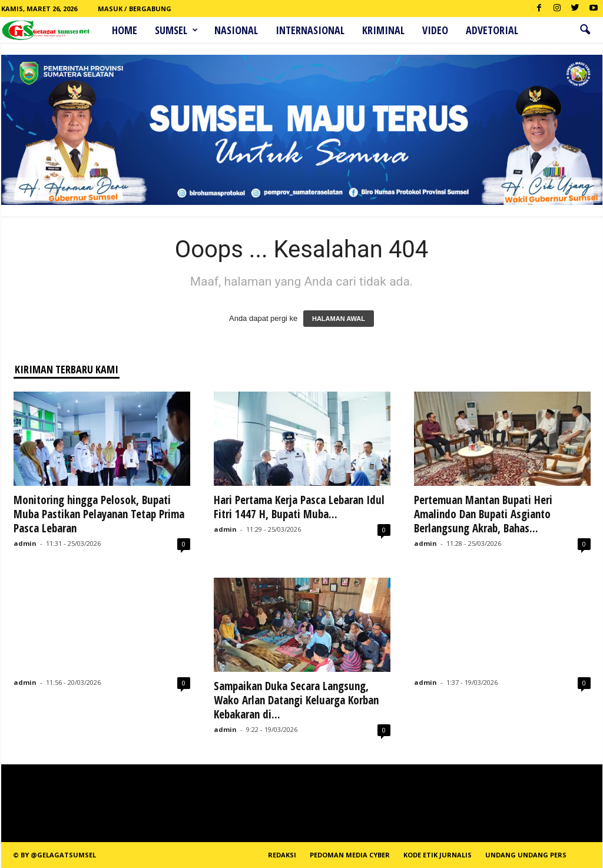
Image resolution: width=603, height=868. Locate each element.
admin (25, 543)
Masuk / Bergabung (135, 9)
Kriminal (383, 30)
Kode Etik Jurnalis (438, 855)
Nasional (236, 30)
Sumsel (176, 30)
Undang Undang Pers (526, 855)
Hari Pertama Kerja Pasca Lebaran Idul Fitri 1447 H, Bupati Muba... (299, 507)
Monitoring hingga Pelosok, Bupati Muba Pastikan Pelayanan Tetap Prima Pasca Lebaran (99, 514)
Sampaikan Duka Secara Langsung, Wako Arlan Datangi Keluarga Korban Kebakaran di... (296, 700)
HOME (125, 30)
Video (435, 30)
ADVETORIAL (492, 30)
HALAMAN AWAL (339, 319)
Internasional (310, 30)
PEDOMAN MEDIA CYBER (350, 855)
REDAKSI (282, 855)
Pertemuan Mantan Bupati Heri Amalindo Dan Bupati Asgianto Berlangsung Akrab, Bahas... (483, 514)
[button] (585, 30)
